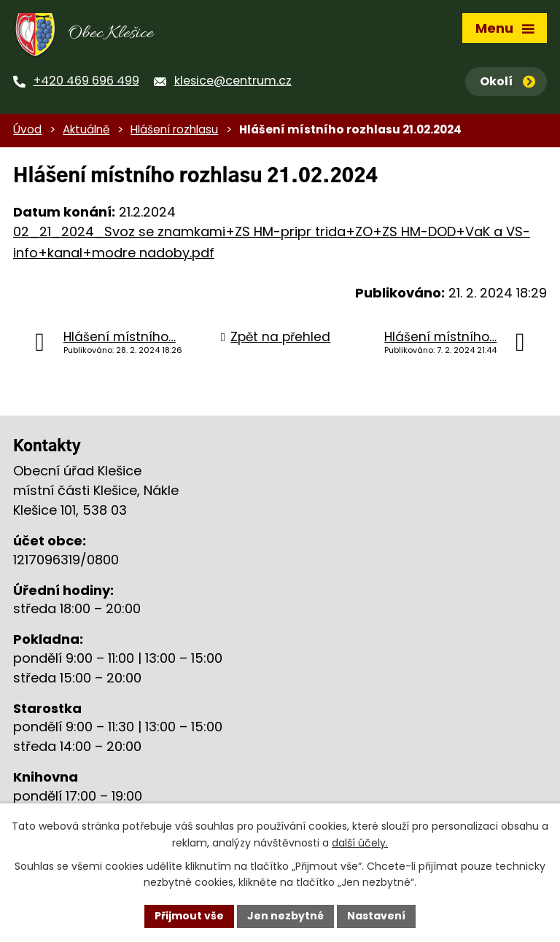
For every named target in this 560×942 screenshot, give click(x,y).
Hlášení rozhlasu (174, 129)
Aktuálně (86, 129)
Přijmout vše (189, 916)
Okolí (507, 81)
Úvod (27, 129)
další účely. (360, 843)
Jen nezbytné (285, 916)
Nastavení (376, 916)
